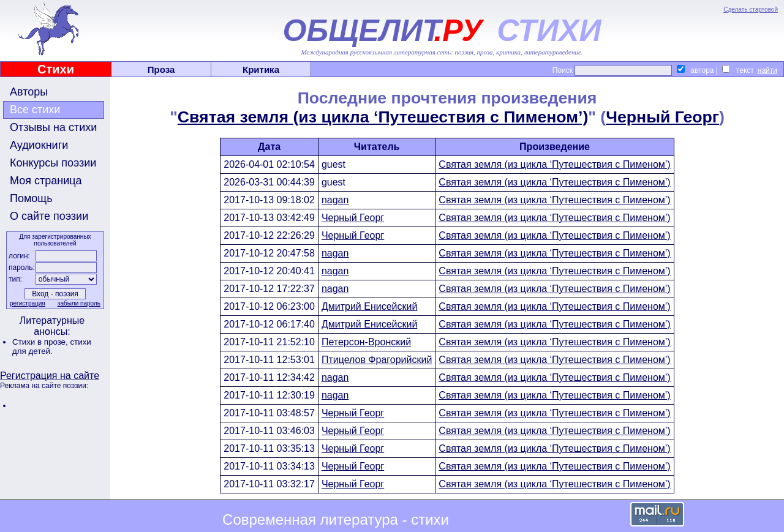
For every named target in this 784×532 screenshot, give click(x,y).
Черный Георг (662, 117)
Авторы (29, 92)
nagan (335, 200)
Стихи (56, 69)
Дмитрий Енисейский (369, 306)
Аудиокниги (39, 145)
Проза (161, 69)
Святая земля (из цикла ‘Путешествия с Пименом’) (383, 117)
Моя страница (46, 181)
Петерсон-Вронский (366, 342)
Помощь (31, 198)
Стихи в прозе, (41, 342)
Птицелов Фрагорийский (377, 360)
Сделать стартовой (751, 9)
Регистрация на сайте (50, 376)
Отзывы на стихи (53, 127)
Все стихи (35, 110)
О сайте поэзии (49, 216)
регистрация (28, 303)
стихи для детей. (52, 347)
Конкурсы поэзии (53, 163)
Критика (261, 69)
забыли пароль (79, 303)
